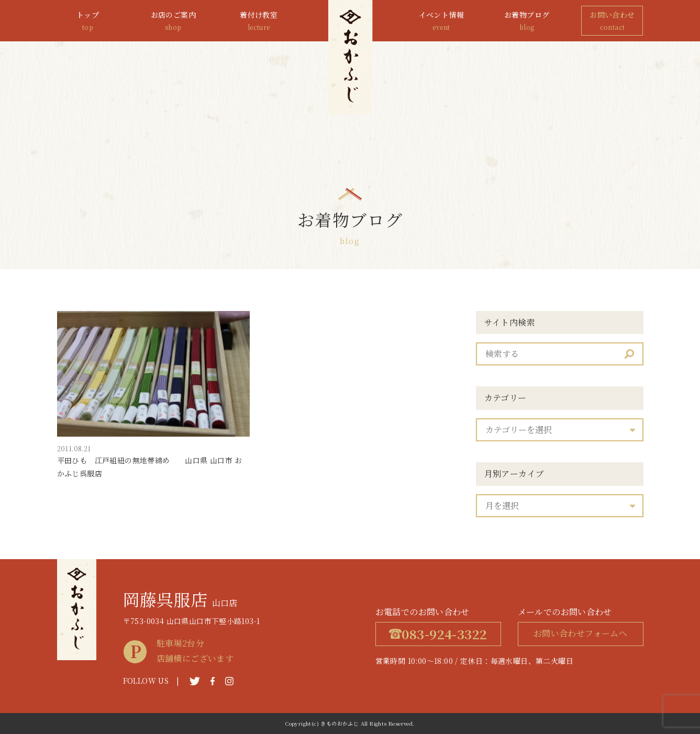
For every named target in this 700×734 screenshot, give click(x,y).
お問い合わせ (612, 21)
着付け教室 (259, 21)
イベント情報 (441, 21)
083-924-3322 (438, 634)
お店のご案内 (173, 21)
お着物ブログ (527, 21)
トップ (88, 21)
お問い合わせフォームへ (580, 633)
